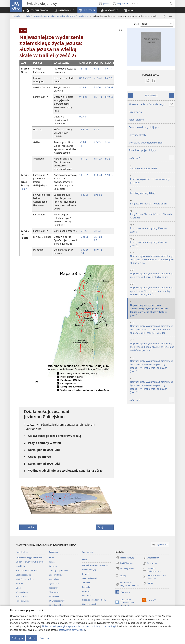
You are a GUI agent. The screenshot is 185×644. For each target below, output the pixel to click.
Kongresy (86, 591)
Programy (53, 588)
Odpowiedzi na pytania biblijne (29, 557)
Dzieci (18, 588)
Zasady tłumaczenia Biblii (152, 167)
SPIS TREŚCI (151, 96)
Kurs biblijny (21, 566)
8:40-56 (109, 97)
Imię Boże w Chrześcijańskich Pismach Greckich (152, 214)
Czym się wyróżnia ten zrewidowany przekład (152, 179)
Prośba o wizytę (89, 570)
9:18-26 (83, 97)
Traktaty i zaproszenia (58, 570)
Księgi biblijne (136, 120)
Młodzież (20, 583)
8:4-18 (108, 69)
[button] (64, 10)
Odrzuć (32, 638)
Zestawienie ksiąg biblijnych (144, 127)
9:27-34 (83, 117)
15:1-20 (83, 231)
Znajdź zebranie (151, 558)
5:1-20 (97, 87)
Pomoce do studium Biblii (27, 570)
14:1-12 (83, 159)
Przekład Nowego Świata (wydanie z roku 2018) (54, 16)
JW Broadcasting (57, 601)
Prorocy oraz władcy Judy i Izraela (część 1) (152, 228)
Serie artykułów (56, 575)
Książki (52, 562)
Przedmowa (135, 112)
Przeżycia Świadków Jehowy (94, 600)
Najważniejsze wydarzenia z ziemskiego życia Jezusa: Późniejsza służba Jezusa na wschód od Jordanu (152, 345)
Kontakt (86, 574)
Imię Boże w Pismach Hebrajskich (152, 202)
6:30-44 (98, 175)
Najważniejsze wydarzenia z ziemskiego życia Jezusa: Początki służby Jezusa (152, 274)
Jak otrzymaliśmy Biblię (152, 192)
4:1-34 (97, 69)
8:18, (82, 78)
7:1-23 (97, 231)
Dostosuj (45, 638)
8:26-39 (109, 87)
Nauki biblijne (22, 552)
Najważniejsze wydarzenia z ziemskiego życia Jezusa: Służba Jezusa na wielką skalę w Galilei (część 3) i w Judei (152, 328)
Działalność (87, 595)
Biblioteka (16, 16)
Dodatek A (84, 16)
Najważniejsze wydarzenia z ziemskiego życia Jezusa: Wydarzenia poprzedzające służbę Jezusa (152, 258)
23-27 (88, 78)
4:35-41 (98, 78)
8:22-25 (109, 78)
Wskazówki (54, 596)
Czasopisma (54, 579)
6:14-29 (98, 159)
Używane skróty (137, 135)
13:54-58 (84, 129)
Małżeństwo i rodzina (25, 579)
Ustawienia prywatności (72, 630)
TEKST (136, 24)
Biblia (27, 16)
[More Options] (171, 16)
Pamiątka (86, 587)
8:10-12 (98, 250)
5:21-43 (98, 97)
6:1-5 (97, 129)
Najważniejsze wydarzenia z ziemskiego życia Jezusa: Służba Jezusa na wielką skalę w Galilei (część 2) (152, 309)
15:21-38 (84, 237)
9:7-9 (108, 159)
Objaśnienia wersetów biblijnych (30, 562)
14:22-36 (84, 195)
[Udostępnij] (164, 16)
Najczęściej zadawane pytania (95, 565)
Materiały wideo (56, 605)
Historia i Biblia (22, 601)
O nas (85, 560)
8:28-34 (83, 87)
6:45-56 (98, 195)
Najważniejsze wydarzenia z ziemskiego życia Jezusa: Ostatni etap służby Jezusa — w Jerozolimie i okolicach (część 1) (152, 365)
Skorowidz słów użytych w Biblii (146, 143)
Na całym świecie (89, 604)
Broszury (53, 566)
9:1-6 (108, 142)
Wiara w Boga (22, 592)
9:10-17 (109, 175)
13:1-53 (83, 69)
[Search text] (150, 4)
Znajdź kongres (124, 563)
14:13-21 (84, 175)
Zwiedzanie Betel (89, 578)
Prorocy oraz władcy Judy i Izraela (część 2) (152, 242)
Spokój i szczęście (23, 575)
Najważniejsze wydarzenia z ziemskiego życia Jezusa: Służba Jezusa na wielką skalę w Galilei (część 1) (152, 289)
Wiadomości (88, 552)
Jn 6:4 (24, 189)
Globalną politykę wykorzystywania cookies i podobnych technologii (79, 626)
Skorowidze (54, 592)
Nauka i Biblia (22, 596)
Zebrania (86, 583)
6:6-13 (97, 142)
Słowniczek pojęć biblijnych (143, 150)
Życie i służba (55, 583)
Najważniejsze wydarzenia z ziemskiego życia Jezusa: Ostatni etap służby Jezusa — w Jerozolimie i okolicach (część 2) (152, 386)
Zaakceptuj (17, 638)
